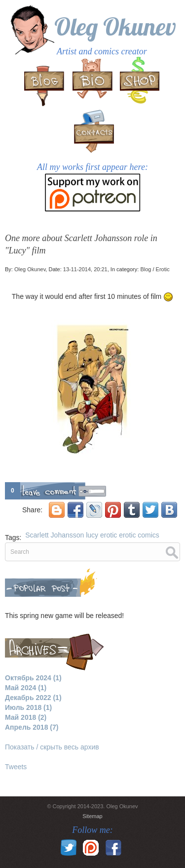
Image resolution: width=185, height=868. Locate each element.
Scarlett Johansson (55, 535)
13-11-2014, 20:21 (85, 269)
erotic (109, 535)
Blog (146, 269)
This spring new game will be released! (64, 616)
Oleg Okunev (115, 26)
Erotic (163, 269)
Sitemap (92, 816)
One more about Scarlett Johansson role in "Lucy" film (81, 244)
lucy (92, 535)
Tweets (16, 767)
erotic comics (139, 535)
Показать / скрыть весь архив (52, 747)
